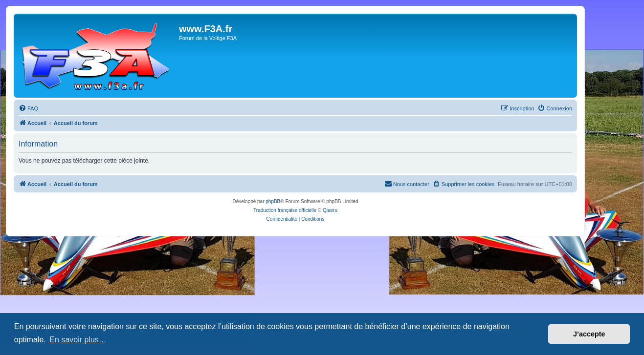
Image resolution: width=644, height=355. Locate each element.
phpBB (273, 201)
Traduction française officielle (285, 210)
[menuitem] (28, 108)
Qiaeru (330, 210)
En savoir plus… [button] (78, 340)
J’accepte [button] (589, 334)
